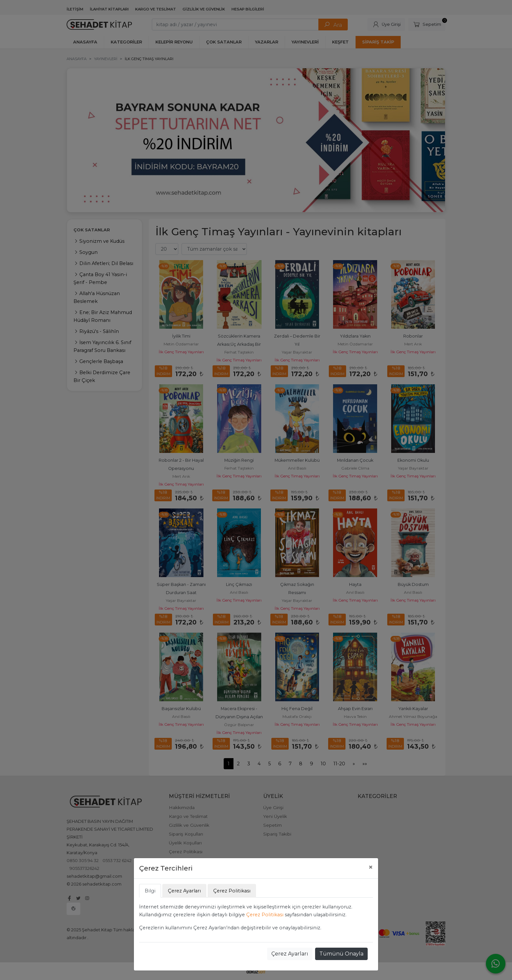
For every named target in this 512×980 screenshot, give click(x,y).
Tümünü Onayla (341, 954)
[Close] (371, 867)
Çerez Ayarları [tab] (184, 891)
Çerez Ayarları (290, 954)
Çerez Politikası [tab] (232, 891)
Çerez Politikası (265, 915)
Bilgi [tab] (150, 891)
